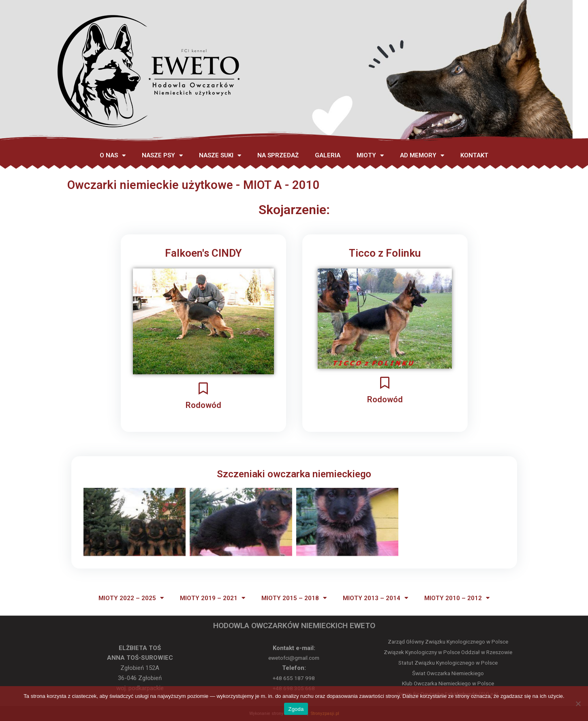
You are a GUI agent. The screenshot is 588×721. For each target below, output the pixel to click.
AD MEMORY (422, 156)
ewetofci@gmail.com (294, 658)
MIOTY (370, 156)
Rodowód (203, 404)
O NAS (113, 156)
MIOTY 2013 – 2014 (375, 598)
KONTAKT (474, 155)
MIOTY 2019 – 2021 (213, 598)
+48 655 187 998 (294, 678)
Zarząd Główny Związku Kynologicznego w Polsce (448, 642)
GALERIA (328, 155)
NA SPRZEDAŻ (278, 155)
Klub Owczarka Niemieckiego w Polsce (448, 683)
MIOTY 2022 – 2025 (131, 598)
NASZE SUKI (220, 156)
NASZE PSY (162, 156)
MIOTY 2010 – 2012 (457, 598)
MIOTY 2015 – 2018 (294, 598)
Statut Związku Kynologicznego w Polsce (448, 663)
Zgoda (296, 709)
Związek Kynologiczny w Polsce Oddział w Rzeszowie (448, 652)
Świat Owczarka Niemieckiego (448, 673)
